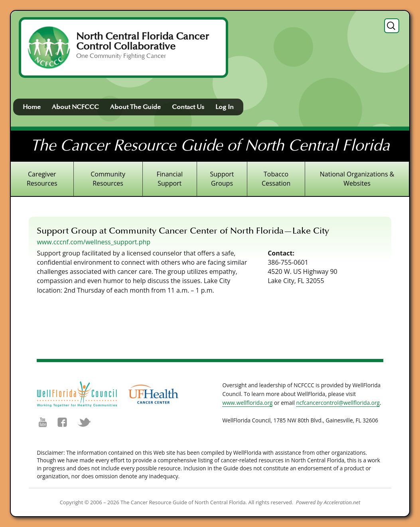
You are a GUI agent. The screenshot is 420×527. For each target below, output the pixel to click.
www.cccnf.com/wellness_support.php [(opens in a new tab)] (94, 242)
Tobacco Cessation (276, 179)
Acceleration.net (342, 502)
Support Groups (222, 179)
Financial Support (170, 179)
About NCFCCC (75, 107)
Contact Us (188, 107)
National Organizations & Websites (357, 179)
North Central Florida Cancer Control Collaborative (143, 41)
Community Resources (108, 179)
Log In (225, 107)
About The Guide (135, 107)
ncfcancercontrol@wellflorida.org (338, 403)
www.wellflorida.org (247, 403)
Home (32, 107)
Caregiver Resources (42, 179)
